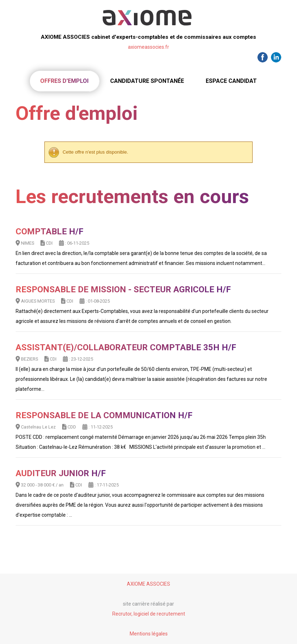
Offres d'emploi (64, 81)
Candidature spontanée (147, 81)
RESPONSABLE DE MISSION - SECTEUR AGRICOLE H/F (123, 289)
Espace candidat (231, 81)
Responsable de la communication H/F (104, 415)
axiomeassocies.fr (148, 47)
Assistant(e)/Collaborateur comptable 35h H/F (126, 347)
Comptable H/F (50, 231)
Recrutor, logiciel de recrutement (149, 614)
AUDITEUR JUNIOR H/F (61, 473)
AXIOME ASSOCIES (148, 584)
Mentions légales (149, 634)
